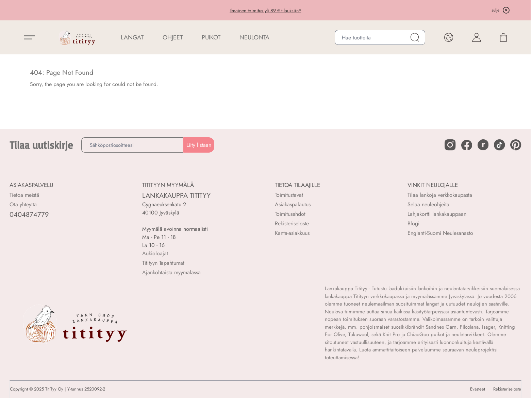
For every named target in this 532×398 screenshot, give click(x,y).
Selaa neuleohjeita (428, 204)
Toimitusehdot (290, 214)
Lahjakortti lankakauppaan (437, 214)
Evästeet (478, 389)
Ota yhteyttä (23, 204)
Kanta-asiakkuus (292, 233)
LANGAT (132, 37)
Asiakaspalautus (293, 204)
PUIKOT (211, 37)
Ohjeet (173, 37)
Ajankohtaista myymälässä (171, 272)
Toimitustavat (289, 195)
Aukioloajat (155, 253)
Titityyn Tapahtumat (163, 263)
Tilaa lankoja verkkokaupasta (440, 195)
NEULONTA (254, 37)
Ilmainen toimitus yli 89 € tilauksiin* (265, 11)
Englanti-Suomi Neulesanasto (440, 233)
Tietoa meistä (24, 195)
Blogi (413, 223)
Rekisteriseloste (292, 223)
